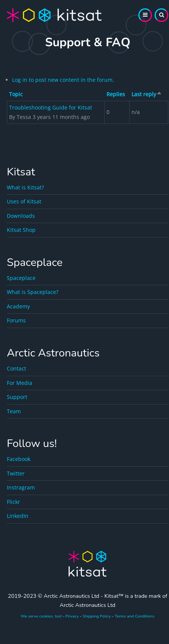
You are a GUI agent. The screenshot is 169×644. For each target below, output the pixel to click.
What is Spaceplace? (33, 292)
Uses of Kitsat (24, 201)
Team (14, 411)
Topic (16, 94)
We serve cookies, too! (41, 616)
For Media (20, 383)
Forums (16, 320)
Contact (16, 368)
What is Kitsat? (25, 187)
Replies (116, 94)
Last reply (147, 94)
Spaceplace (21, 278)
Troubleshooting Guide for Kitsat (51, 107)
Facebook (19, 459)
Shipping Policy (97, 616)
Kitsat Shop (21, 230)
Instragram (21, 487)
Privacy (72, 616)
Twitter (16, 473)
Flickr (13, 502)
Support (17, 397)
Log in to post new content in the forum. (63, 80)
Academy (18, 306)
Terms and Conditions (134, 616)
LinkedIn (18, 516)
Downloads (21, 216)
